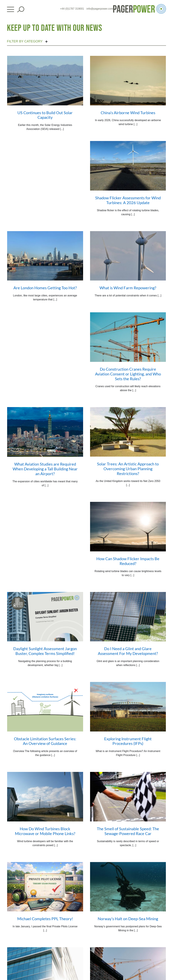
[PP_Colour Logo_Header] (139, 5)
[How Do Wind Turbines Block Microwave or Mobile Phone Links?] (45, 797)
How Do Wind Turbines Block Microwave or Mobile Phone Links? (45, 831)
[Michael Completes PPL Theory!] (45, 887)
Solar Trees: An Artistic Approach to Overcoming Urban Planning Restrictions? (128, 469)
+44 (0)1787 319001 (72, 9)
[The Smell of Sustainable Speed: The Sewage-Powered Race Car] (128, 797)
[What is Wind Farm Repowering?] (128, 256)
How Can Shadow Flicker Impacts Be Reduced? (128, 561)
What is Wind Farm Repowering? (128, 288)
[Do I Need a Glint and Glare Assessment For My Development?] (128, 617)
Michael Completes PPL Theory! (45, 919)
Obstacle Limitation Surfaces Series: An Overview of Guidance (45, 741)
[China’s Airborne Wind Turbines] (128, 81)
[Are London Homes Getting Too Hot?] (45, 256)
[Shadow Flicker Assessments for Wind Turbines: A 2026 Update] (128, 166)
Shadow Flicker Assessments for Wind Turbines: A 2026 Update (128, 200)
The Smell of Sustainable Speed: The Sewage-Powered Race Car (128, 831)
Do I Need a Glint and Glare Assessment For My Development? (128, 651)
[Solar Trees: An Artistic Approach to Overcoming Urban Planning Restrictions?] (128, 432)
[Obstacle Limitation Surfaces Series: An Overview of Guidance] (45, 707)
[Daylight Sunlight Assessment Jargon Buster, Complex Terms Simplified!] (45, 617)
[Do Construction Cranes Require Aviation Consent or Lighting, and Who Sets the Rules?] (128, 337)
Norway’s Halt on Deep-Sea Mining (128, 919)
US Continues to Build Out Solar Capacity (45, 115)
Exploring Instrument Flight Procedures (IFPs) (128, 741)
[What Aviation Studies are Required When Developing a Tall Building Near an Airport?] (45, 432)
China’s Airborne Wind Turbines (128, 113)
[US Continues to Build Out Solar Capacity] (45, 81)
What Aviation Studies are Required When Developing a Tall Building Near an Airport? (45, 469)
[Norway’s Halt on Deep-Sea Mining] (128, 887)
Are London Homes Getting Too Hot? (45, 288)
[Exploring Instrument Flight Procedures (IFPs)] (128, 707)
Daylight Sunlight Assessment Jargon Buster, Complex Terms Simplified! (45, 651)
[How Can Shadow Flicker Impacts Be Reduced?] (128, 527)
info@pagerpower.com (100, 9)
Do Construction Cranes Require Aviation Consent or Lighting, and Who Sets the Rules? (128, 374)
